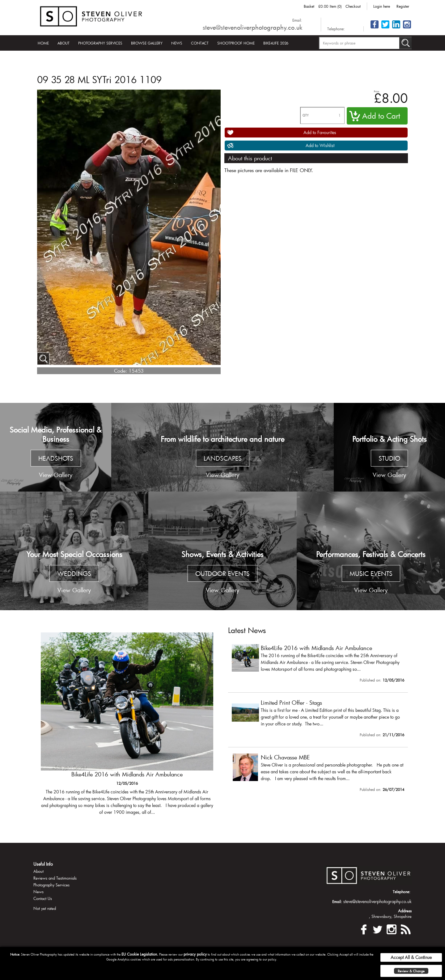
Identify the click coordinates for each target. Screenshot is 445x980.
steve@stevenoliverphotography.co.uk (252, 27)
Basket (309, 6)
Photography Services (100, 43)
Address (405, 911)
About (64, 43)
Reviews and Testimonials (55, 878)
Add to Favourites (320, 132)
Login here (382, 6)
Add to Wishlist (320, 145)
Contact (200, 43)
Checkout (353, 6)
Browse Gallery (147, 43)
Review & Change (411, 971)
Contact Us (43, 898)
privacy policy (195, 954)
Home (43, 43)
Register (403, 6)
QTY (306, 115)
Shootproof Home (236, 43)
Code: (121, 371)
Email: (297, 20)
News (177, 43)
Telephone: (336, 29)
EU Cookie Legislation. (140, 954)
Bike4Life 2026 (276, 43)
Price (377, 91)
